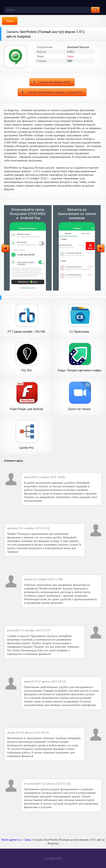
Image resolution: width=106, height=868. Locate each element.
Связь (70, 56)
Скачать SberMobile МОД (55, 82)
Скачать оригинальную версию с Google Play (55, 92)
